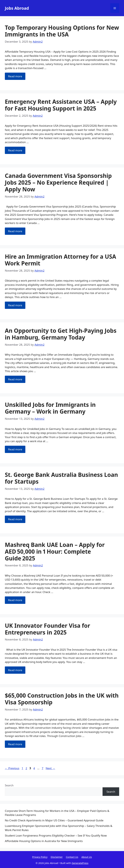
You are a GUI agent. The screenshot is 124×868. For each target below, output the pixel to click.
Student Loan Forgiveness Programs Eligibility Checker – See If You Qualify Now (56, 835)
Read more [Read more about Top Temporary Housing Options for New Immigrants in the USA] (15, 76)
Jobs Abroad (17, 8)
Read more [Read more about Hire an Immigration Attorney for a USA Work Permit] (15, 305)
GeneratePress (80, 863)
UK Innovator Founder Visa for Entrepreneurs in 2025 (47, 629)
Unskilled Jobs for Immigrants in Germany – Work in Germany (50, 408)
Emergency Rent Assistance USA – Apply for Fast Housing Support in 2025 (61, 105)
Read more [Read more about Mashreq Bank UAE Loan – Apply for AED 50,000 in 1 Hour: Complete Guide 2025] (15, 600)
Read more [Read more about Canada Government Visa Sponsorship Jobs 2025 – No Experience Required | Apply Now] (15, 231)
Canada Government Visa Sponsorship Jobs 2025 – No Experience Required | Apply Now (58, 182)
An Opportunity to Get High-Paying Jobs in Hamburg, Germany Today (61, 334)
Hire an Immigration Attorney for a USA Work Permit (60, 260)
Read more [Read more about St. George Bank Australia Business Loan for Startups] (15, 519)
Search (9, 785)
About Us (87, 857)
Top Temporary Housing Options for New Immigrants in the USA (62, 31)
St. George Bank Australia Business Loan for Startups (61, 478)
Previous (12, 768)
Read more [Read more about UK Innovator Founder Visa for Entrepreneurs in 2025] (15, 670)
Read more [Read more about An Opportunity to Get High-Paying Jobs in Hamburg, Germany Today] (15, 379)
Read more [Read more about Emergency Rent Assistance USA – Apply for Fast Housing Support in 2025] (15, 150)
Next (50, 768)
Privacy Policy (40, 857)
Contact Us (72, 857)
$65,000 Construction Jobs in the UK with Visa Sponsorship (62, 699)
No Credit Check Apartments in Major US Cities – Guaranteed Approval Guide (54, 820)
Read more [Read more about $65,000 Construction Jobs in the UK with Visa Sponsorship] (15, 744)
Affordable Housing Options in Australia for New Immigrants (44, 841)
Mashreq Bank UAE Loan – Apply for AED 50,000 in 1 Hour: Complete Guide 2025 (55, 551)
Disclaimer (57, 857)
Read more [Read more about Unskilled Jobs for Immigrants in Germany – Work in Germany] (15, 449)
